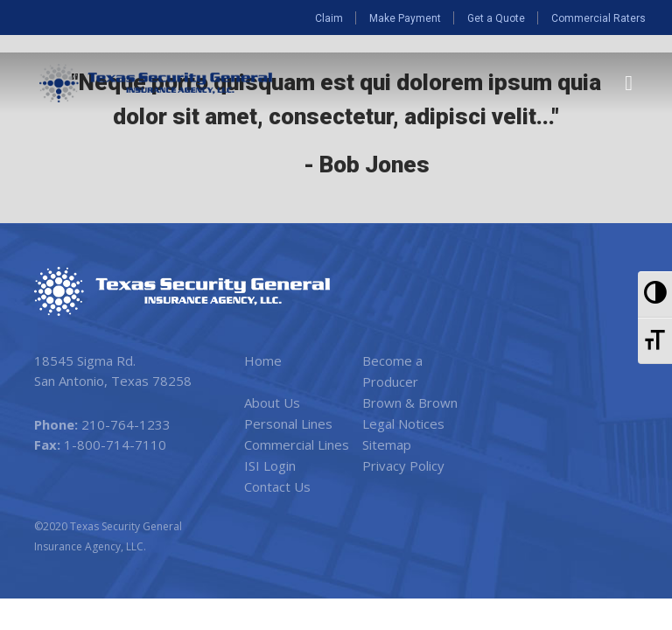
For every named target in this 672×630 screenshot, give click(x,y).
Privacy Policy (403, 465)
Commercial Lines (297, 444)
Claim (329, 18)
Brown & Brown (410, 402)
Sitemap (387, 444)
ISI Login (270, 465)
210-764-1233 (126, 424)
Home (263, 360)
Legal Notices (403, 423)
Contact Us (277, 486)
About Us (272, 402)
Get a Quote (496, 18)
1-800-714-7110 (115, 444)
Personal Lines (288, 423)
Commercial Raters (598, 18)
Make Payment (405, 18)
